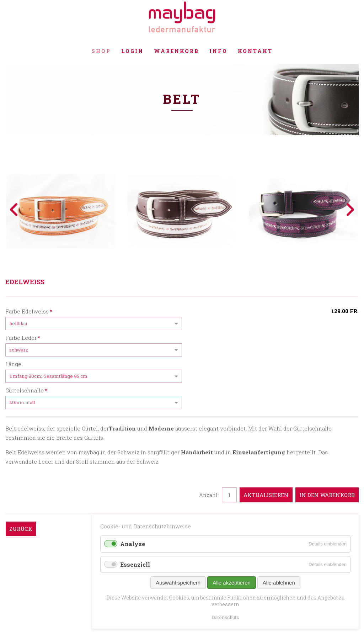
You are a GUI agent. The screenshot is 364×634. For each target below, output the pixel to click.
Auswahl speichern (178, 583)
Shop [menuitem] (101, 51)
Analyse (133, 544)
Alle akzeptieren (232, 583)
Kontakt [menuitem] (255, 51)
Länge (13, 364)
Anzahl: (209, 495)
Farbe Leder (23, 337)
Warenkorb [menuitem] (176, 51)
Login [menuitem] (132, 51)
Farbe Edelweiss (29, 311)
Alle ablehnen (279, 583)
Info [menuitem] (218, 51)
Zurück (21, 529)
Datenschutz (226, 617)
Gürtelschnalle (26, 390)
